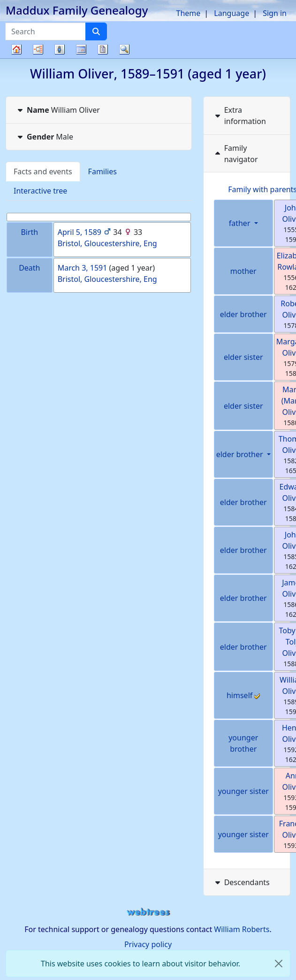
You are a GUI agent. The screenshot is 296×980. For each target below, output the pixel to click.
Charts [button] (38, 49)
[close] (279, 964)
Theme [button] (189, 13)
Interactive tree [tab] (40, 191)
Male (44, 137)
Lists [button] (60, 49)
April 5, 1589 (80, 232)
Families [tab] (102, 171)
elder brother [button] (241, 454)
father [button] (241, 223)
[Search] (96, 31)
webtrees (148, 912)
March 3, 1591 (83, 268)
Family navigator (235, 154)
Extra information (239, 116)
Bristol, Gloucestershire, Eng (107, 243)
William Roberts (242, 929)
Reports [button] (103, 49)
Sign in (275, 13)
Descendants (241, 882)
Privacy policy (148, 944)
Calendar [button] (81, 49)
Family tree (16, 58)
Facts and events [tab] (43, 171)
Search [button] (124, 49)
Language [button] (231, 13)
